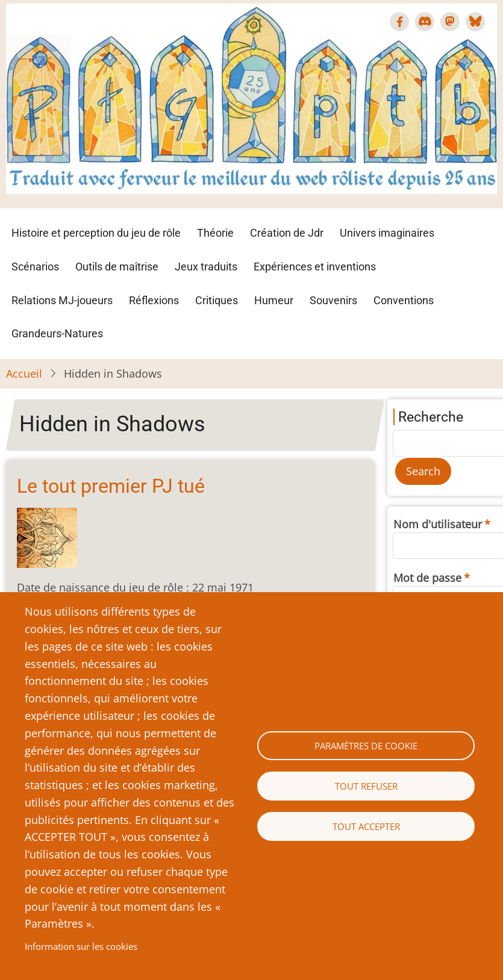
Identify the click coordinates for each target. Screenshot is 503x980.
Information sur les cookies (81, 946)
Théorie (215, 233)
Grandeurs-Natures (57, 333)
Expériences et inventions (315, 267)
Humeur (274, 300)
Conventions (404, 300)
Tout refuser (366, 786)
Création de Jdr (287, 233)
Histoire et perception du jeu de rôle (96, 233)
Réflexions (154, 300)
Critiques (217, 300)
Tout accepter (366, 826)
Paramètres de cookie (366, 746)
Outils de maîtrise (117, 267)
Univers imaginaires (387, 233)
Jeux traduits (206, 267)
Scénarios (35, 267)
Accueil (24, 373)
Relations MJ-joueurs (62, 300)
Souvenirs (333, 300)
